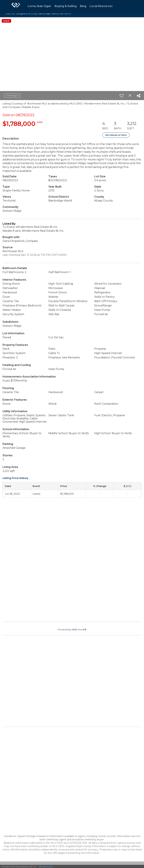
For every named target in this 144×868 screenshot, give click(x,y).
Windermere (46, 866)
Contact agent (12, 96)
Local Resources (101, 6)
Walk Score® (79, 629)
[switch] (122, 96)
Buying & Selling (66, 6)
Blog (83, 6)
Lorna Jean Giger (39, 6)
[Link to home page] (16, 7)
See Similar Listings (116, 135)
